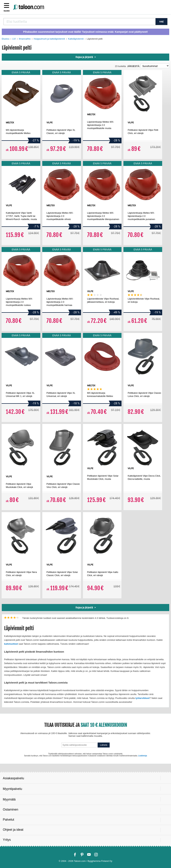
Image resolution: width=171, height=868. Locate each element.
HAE (161, 22)
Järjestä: (134, 66)
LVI (14, 39)
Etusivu (6, 39)
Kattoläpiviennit (76, 39)
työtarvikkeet (142, 698)
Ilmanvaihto (25, 39)
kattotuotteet (11, 644)
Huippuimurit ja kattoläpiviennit (49, 39)
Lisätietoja (143, 756)
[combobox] (79, 22)
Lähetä (104, 745)
